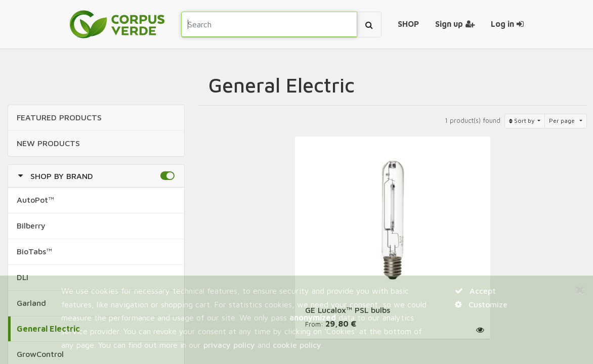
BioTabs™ (34, 251)
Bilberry (31, 225)
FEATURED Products (59, 117)
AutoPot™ (35, 200)
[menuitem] (408, 24)
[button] (167, 176)
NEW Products (48, 143)
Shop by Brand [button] (62, 176)
